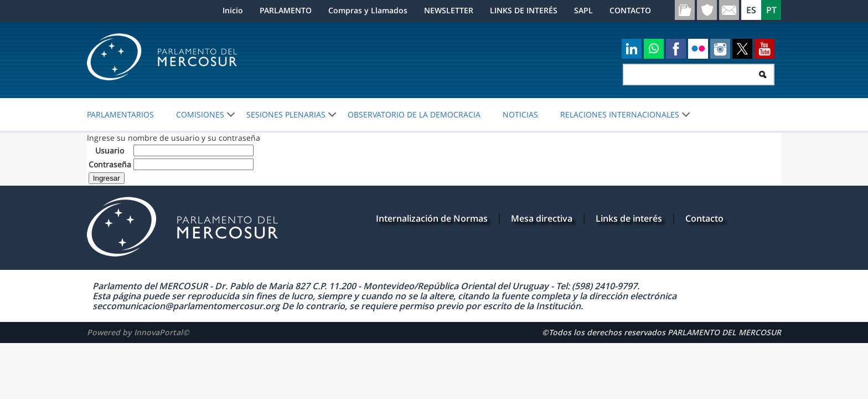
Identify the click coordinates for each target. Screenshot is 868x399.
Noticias (520, 115)
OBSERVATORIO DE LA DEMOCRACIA (414, 115)
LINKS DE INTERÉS (524, 10)
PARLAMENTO (286, 10)
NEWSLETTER (449, 10)
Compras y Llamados (368, 10)
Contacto (704, 218)
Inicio (233, 10)
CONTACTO (630, 10)
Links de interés (629, 218)
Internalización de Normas (432, 218)
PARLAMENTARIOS (120, 115)
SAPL (583, 10)
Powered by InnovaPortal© (138, 332)
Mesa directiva (542, 218)
